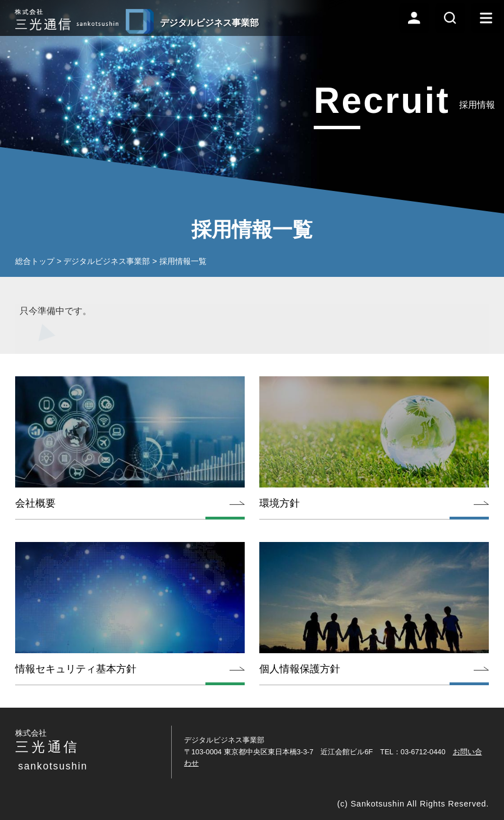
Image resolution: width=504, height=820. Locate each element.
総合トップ (35, 261)
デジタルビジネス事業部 (107, 261)
